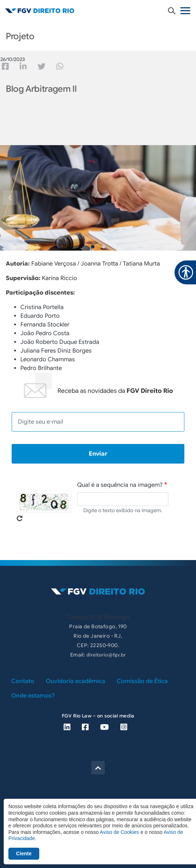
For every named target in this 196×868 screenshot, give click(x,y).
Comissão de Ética (142, 681)
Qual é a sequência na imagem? (120, 485)
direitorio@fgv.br (106, 655)
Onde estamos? (33, 696)
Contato (23, 681)
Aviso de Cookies (119, 832)
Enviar (98, 454)
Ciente (24, 853)
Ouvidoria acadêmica (75, 681)
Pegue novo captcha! (20, 518)
